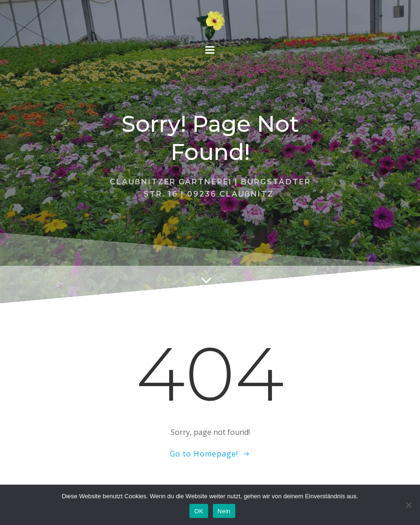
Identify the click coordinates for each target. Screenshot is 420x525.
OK (199, 511)
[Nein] (408, 505)
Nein (224, 511)
